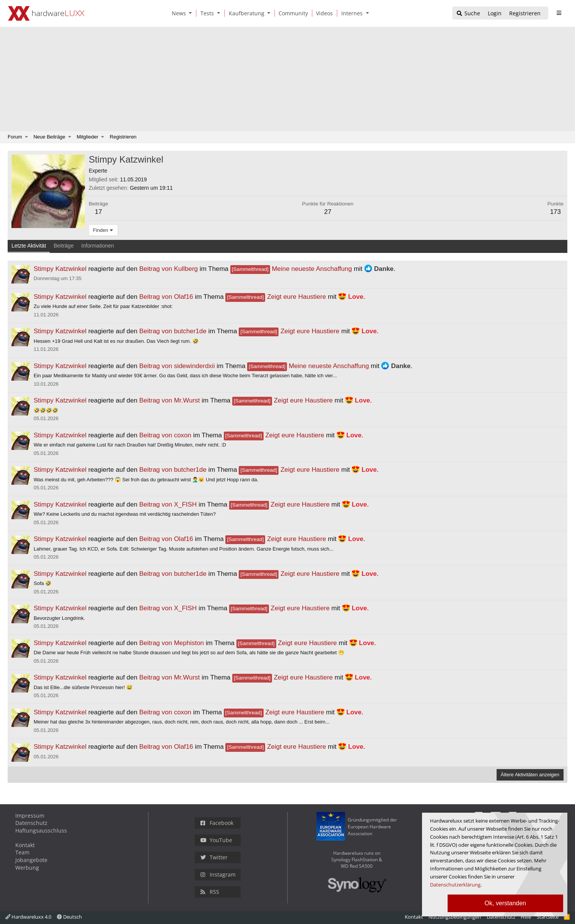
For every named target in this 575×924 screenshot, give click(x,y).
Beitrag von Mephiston (172, 643)
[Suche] (468, 14)
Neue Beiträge (49, 137)
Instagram (218, 874)
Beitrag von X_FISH (168, 504)
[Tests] (206, 13)
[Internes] (351, 13)
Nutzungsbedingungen (455, 917)
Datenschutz (31, 823)
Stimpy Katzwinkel (60, 269)
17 (99, 212)
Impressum (30, 816)
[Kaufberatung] (245, 13)
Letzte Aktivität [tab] (29, 246)
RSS (210, 892)
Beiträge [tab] (64, 246)
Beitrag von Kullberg (169, 269)
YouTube (216, 840)
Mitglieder (88, 137)
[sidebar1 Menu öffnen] (559, 13)
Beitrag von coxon (165, 435)
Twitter (214, 857)
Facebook (217, 823)
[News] (178, 13)
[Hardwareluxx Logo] (46, 13)
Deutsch (69, 917)
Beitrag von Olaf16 (166, 297)
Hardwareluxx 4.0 (28, 917)
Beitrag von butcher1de (173, 331)
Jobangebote (31, 860)
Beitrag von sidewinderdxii (177, 366)
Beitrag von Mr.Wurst (169, 400)
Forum (15, 137)
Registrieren (123, 137)
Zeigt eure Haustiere (276, 297)
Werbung (27, 868)
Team (22, 852)
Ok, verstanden (506, 903)
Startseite (548, 917)
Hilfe (526, 917)
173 (555, 212)
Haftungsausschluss (41, 830)
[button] (192, 13)
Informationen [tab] (98, 246)
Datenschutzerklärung (455, 885)
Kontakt (25, 845)
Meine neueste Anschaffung (291, 269)
